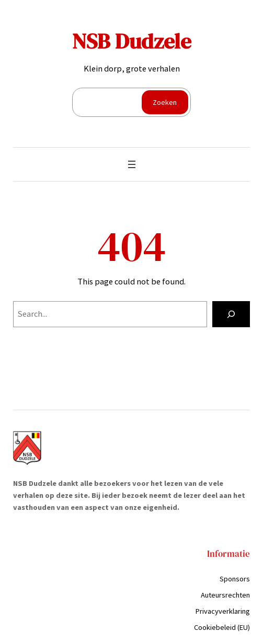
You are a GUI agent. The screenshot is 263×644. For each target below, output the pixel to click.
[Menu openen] (132, 164)
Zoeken (165, 102)
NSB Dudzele (132, 41)
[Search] (231, 314)
